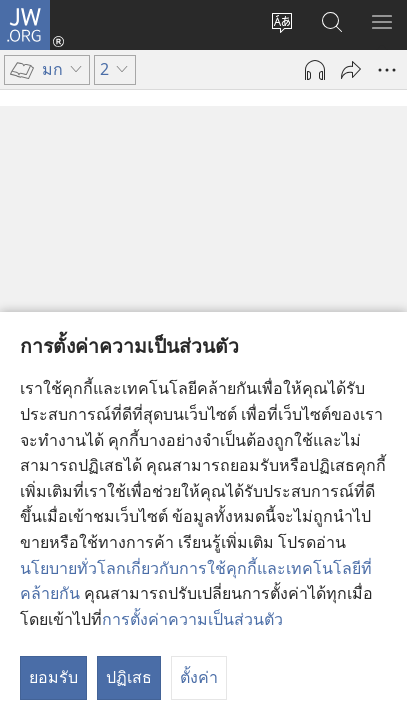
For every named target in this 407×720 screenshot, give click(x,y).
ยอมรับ (53, 677)
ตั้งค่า (199, 677)
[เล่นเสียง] (315, 70)
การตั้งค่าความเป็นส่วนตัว (192, 619)
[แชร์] (351, 70)
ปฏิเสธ (129, 677)
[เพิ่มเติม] (387, 70)
